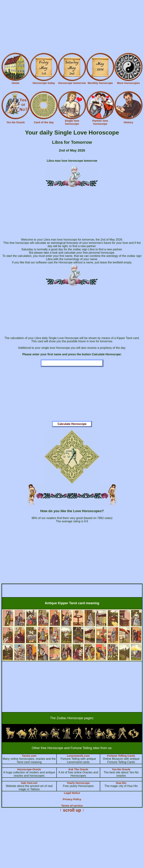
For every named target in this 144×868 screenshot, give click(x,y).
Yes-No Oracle (121, 769)
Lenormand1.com (78, 756)
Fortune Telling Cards (121, 756)
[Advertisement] (72, 27)
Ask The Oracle (78, 769)
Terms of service (72, 806)
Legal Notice (72, 793)
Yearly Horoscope (78, 783)
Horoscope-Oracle (29, 769)
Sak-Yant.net (29, 783)
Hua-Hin (121, 783)
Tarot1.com (29, 756)
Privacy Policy (72, 799)
